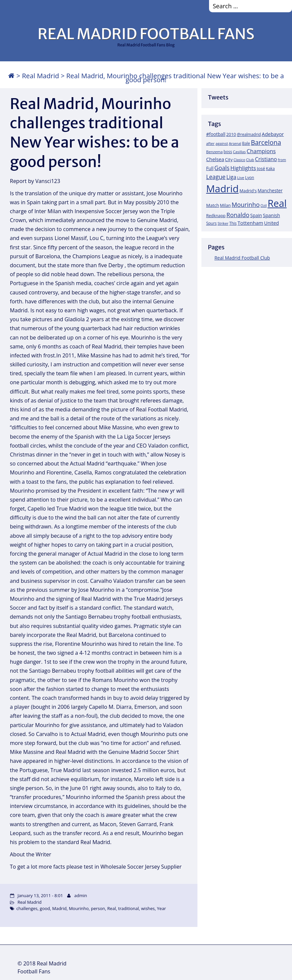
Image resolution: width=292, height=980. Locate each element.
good (45, 908)
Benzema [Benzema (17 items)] (214, 152)
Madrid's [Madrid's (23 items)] (248, 191)
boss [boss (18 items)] (228, 152)
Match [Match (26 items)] (213, 205)
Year (161, 908)
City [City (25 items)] (229, 159)
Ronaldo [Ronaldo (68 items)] (238, 215)
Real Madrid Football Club (242, 258)
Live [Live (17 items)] (241, 178)
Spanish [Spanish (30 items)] (271, 215)
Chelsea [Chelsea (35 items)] (215, 159)
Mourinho (79, 908)
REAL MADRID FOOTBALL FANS (146, 34)
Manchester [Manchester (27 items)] (270, 190)
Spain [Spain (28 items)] (256, 215)
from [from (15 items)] (282, 160)
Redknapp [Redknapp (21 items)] (216, 216)
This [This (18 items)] (233, 223)
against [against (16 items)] (222, 143)
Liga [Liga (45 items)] (231, 177)
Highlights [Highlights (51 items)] (243, 168)
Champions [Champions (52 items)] (261, 151)
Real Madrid (40, 76)
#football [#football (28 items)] (216, 134)
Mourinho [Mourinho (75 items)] (246, 204)
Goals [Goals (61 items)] (222, 168)
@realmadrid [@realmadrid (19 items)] (249, 134)
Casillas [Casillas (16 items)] (239, 152)
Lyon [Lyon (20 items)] (250, 178)
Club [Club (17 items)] (250, 160)
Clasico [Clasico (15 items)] (239, 160)
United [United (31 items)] (272, 223)
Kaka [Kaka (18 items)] (270, 168)
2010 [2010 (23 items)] (231, 134)
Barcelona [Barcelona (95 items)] (266, 142)
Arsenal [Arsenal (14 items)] (235, 144)
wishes (148, 908)
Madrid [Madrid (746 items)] (222, 189)
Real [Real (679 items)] (277, 203)
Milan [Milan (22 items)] (225, 205)
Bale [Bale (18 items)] (246, 143)
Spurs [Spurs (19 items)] (211, 223)
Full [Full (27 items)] (210, 168)
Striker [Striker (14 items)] (223, 223)
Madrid (59, 908)
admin (81, 895)
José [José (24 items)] (261, 168)
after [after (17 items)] (210, 143)
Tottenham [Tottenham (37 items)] (250, 223)
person (98, 908)
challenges (27, 908)
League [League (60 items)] (216, 177)
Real (111, 908)
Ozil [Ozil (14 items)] (264, 206)
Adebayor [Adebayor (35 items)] (273, 134)
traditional (129, 908)
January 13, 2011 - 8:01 (40, 895)
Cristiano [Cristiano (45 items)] (266, 159)
